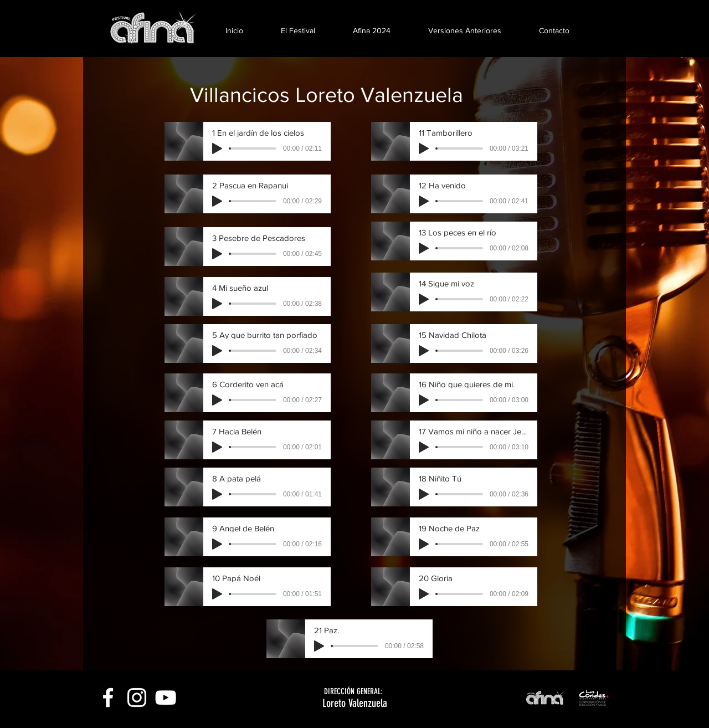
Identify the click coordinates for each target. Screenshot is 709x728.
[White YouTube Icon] (166, 698)
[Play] (217, 148)
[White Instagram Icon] (137, 698)
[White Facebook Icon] (108, 698)
